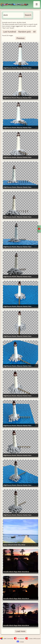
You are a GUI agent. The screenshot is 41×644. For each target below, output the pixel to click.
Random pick (24, 32)
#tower (14, 68)
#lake (19, 572)
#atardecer (25, 572)
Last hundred (10, 32)
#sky (19, 545)
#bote (23, 545)
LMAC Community (8, 639)
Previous (20, 38)
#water (25, 68)
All (34, 32)
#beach (11, 545)
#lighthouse (7, 68)
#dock (11, 572)
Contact (22, 642)
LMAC (15, 5)
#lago (15, 572)
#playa (6, 545)
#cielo (15, 545)
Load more (20, 631)
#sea (30, 68)
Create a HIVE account (35, 639)
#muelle (6, 572)
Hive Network (21, 639)
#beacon (20, 68)
